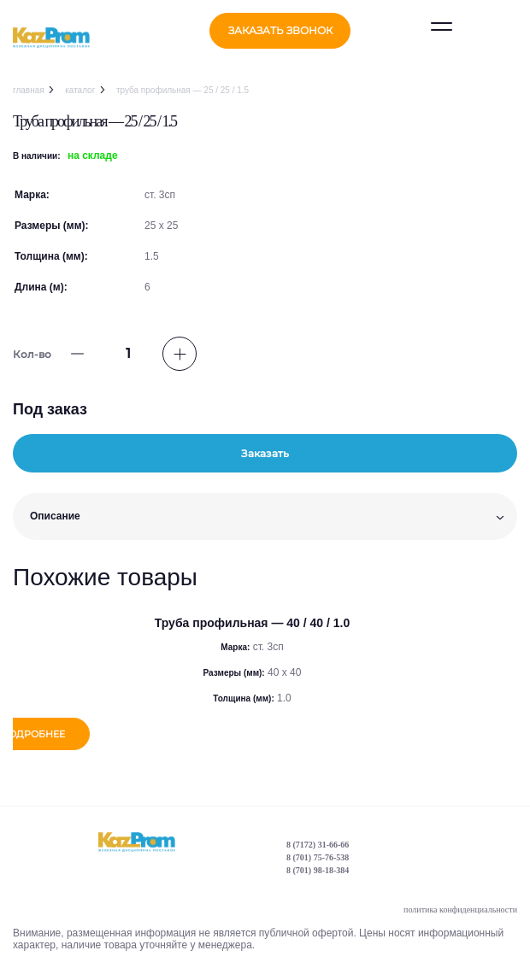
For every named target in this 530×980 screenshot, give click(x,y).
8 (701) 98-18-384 (318, 872)
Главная (29, 90)
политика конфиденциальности (460, 911)
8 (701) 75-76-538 (318, 859)
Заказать (265, 453)
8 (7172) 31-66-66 (318, 846)
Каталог (80, 90)
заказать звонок (280, 30)
